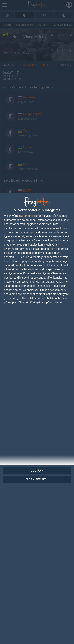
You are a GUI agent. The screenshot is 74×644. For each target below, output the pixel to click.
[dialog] (37, 419)
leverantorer (26, 216)
